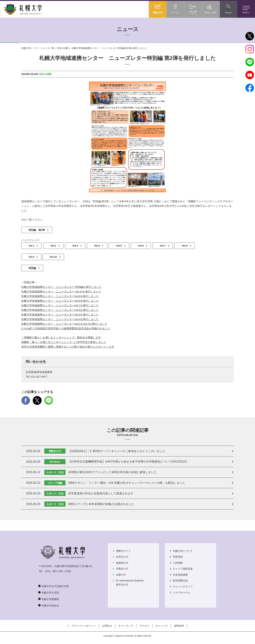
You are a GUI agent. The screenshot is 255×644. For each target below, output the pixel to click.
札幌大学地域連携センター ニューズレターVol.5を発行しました (60, 315)
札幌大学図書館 (50, 599)
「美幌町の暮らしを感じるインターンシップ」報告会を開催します (61, 337)
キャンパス (162, 626)
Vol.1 (31, 246)
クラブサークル (182, 593)
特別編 (32, 268)
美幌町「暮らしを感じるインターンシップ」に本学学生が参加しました (64, 342)
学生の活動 (63, 48)
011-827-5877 (39, 377)
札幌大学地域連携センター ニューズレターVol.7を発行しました (60, 305)
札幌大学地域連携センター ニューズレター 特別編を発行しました (61, 287)
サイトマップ (126, 626)
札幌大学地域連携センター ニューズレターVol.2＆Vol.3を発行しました (64, 324)
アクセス (144, 626)
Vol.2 (53, 246)
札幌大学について (183, 551)
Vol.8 (185, 246)
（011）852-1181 (53, 571)
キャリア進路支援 (183, 569)
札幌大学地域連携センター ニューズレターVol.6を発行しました (60, 310)
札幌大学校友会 (50, 606)
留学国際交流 (180, 581)
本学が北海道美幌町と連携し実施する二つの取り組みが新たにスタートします (68, 347)
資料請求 (179, 626)
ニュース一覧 (47, 48)
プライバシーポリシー (84, 626)
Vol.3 (75, 246)
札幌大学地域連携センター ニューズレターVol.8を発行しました (60, 301)
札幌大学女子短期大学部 (55, 586)
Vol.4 (97, 246)
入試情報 (178, 563)
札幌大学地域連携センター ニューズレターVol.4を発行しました (60, 319)
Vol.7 (163, 246)
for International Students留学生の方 (130, 582)
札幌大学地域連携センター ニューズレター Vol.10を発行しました (61, 292)
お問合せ (107, 626)
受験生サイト (123, 551)
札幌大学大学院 (50, 593)
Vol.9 (31, 257)
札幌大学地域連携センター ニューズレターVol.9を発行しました (60, 296)
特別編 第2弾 (37, 230)
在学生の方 (122, 557)
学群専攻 (178, 557)
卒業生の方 (122, 569)
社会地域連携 (180, 575)
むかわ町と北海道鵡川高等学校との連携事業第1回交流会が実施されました (66, 328)
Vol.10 (53, 257)
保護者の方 (122, 563)
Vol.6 (141, 246)
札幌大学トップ (29, 48)
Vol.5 (119, 246)
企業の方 (121, 575)
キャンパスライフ (183, 587)
